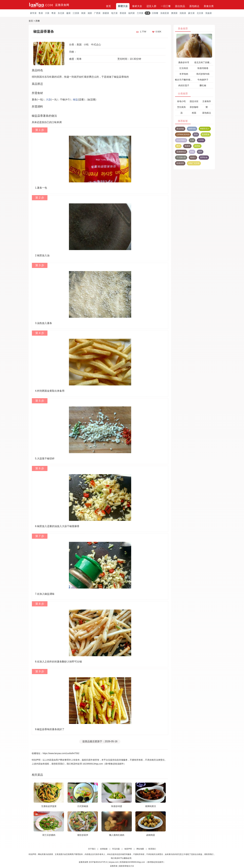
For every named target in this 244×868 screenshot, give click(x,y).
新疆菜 (106, 13)
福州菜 (131, 13)
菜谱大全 (123, 6)
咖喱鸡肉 (192, 129)
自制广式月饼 (194, 163)
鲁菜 (41, 13)
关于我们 (92, 849)
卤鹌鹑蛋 (151, 835)
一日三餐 (166, 6)
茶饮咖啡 (194, 107)
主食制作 (207, 101)
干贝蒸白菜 (181, 157)
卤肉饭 (197, 146)
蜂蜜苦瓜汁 (205, 129)
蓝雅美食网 (62, 5)
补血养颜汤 (181, 140)
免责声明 (128, 849)
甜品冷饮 (194, 101)
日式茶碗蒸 (83, 806)
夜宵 (178, 146)
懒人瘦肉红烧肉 (117, 835)
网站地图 (140, 849)
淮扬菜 (209, 13)
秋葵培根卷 (203, 68)
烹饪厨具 (181, 107)
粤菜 (54, 13)
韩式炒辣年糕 (203, 74)
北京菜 (200, 13)
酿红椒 (203, 85)
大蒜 (48, 100)
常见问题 (116, 849)
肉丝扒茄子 (184, 85)
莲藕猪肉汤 (181, 152)
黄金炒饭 (180, 129)
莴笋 (200, 152)
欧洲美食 (206, 134)
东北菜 (61, 13)
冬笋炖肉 (184, 74)
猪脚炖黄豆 (151, 806)
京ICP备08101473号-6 (98, 862)
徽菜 (68, 13)
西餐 (148, 13)
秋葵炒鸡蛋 (117, 806)
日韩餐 (155, 13)
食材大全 (137, 6)
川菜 (47, 13)
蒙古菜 (191, 13)
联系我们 (152, 849)
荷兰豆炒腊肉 (49, 835)
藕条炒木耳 (184, 62)
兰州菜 (140, 13)
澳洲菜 (174, 13)
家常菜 (33, 13)
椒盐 (75, 100)
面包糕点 (194, 6)
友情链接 (104, 849)
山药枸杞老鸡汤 (183, 134)
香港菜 (123, 13)
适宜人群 (151, 6)
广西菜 (97, 13)
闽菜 (83, 13)
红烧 (192, 140)
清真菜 (183, 13)
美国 (79, 45)
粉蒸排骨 (180, 163)
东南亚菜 (165, 13)
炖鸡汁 (193, 157)
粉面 (194, 113)
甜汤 (196, 134)
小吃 (86, 45)
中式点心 (96, 45)
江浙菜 (76, 13)
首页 (108, 6)
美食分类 (209, 6)
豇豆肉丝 (184, 68)
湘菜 (90, 13)
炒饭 (192, 152)
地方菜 (114, 13)
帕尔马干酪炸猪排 (184, 80)
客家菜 (187, 146)
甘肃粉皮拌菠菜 (49, 806)
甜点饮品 (180, 6)
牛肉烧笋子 (203, 80)
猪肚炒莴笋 (83, 835)
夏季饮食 (204, 157)
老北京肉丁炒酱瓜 (203, 62)
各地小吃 (181, 101)
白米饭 (201, 140)
